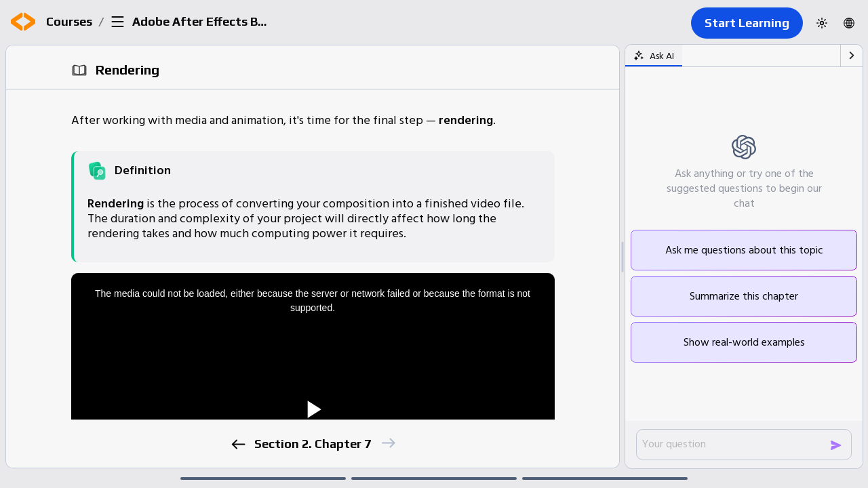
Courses (69, 21)
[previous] (238, 444)
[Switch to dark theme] (822, 23)
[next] (388, 443)
